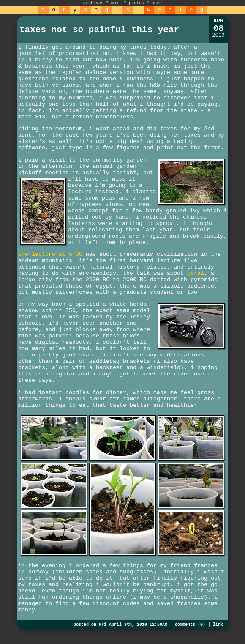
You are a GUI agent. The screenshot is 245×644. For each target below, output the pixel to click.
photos (136, 3)
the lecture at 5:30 (50, 254)
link (218, 625)
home (157, 3)
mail (116, 3)
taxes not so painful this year (99, 30)
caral (196, 273)
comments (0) (190, 625)
